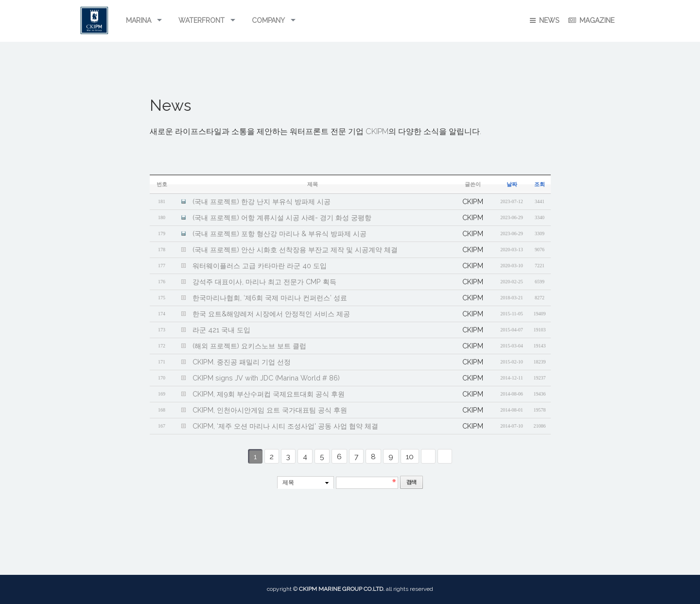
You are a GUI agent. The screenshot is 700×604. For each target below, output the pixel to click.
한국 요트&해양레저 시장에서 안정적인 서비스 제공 (271, 314)
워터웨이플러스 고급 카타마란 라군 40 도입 (260, 266)
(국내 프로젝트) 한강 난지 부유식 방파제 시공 (262, 201)
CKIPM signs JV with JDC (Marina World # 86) (266, 378)
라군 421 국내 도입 (221, 330)
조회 (540, 184)
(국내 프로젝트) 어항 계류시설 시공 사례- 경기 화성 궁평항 (282, 217)
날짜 (512, 184)
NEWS (544, 20)
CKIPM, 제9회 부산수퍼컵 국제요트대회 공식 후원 (269, 394)
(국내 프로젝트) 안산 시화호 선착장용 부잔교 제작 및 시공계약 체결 (295, 250)
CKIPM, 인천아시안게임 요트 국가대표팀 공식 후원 (270, 410)
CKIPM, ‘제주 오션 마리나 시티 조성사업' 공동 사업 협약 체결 (285, 426)
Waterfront (201, 20)
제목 (288, 483)
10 (410, 457)
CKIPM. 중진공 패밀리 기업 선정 (242, 362)
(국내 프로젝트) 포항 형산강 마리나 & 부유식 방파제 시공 (280, 233)
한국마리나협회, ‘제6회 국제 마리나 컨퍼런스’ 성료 (270, 298)
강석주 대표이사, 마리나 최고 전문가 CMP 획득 (264, 282)
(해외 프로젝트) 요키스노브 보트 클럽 (249, 346)
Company (268, 20)
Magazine (591, 20)
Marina (139, 20)
